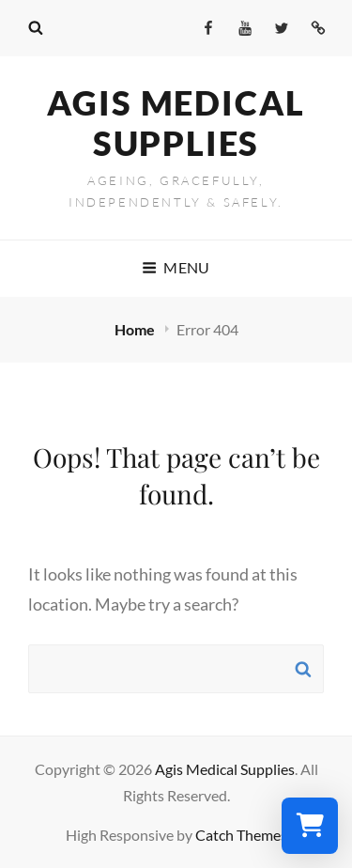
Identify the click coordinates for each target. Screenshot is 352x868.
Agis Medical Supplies (176, 123)
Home (136, 329)
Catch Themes (241, 835)
